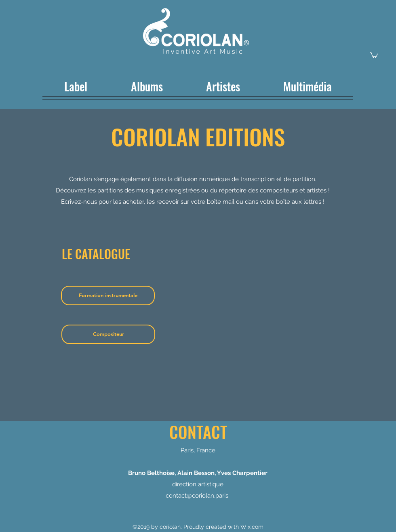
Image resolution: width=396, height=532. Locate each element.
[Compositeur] (108, 334)
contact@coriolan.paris (197, 496)
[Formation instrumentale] (108, 296)
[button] (374, 55)
